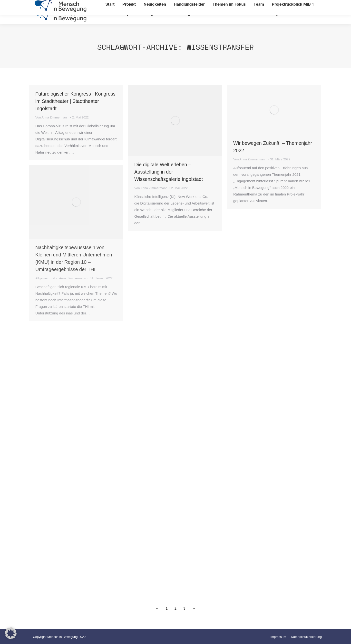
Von (52, 117)
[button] (11, 633)
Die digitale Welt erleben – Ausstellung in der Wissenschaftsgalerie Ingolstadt (169, 172)
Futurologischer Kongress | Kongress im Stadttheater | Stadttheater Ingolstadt (75, 101)
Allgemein (42, 278)
